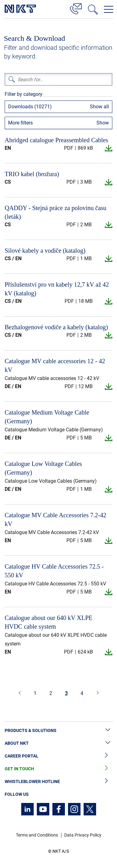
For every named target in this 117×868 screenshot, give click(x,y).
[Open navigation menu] (109, 9)
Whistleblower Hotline (58, 782)
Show (103, 123)
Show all (99, 107)
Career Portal (58, 756)
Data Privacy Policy (83, 835)
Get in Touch (58, 769)
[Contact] (76, 8)
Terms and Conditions (37, 835)
